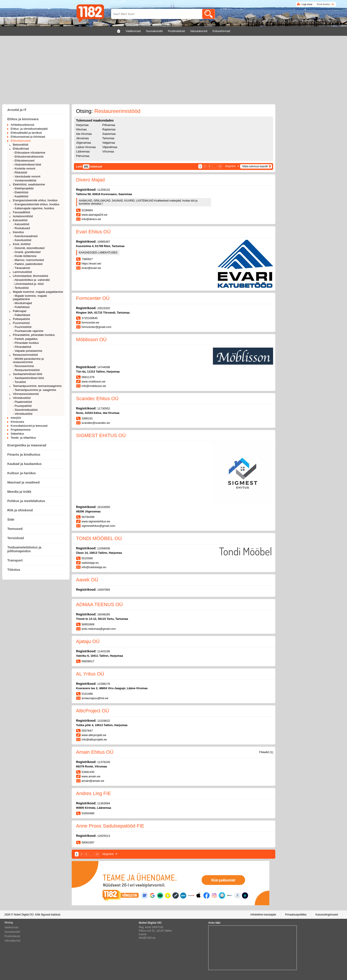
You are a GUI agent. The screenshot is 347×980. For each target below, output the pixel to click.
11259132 (104, 190)
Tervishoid (16, 538)
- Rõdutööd (20, 172)
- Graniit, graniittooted (27, 252)
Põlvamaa (109, 125)
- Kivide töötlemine (25, 256)
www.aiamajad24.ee (94, 215)
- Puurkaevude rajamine (28, 331)
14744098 (104, 367)
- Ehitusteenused (24, 161)
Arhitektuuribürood (22, 125)
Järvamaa (82, 138)
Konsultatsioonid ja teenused (29, 426)
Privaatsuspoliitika (296, 915)
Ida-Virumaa (84, 134)
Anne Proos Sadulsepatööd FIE (110, 826)
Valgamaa (109, 143)
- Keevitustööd (22, 240)
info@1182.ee (147, 938)
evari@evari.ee (91, 268)
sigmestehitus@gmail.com (98, 526)
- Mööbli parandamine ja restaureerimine (28, 360)
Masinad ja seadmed (23, 482)
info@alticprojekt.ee (94, 739)
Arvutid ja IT (17, 110)
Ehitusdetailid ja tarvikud (26, 133)
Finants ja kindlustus (24, 454)
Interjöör (16, 418)
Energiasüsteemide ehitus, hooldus (35, 200)
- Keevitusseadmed (25, 236)
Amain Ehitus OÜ (95, 752)
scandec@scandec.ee (96, 423)
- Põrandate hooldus (26, 343)
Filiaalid (266, 752)
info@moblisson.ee (94, 386)
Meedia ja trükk (19, 492)
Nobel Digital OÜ (24, 915)
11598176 (104, 684)
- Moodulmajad (22, 303)
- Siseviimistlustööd (25, 410)
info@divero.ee (91, 219)
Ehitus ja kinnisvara (23, 119)
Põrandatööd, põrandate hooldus (34, 335)
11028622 (104, 721)
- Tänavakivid (21, 268)
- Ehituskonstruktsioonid (28, 157)
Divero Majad (91, 180)
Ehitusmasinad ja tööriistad (28, 137)
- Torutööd (19, 382)
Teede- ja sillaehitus (23, 438)
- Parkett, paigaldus (25, 339)
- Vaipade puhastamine (28, 351)
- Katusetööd (21, 224)
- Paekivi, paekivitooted (28, 264)
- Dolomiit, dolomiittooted (29, 248)
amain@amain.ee (93, 781)
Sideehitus (17, 434)
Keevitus (18, 232)
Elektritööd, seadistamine (29, 184)
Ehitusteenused (21, 141)
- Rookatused (21, 228)
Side (11, 519)
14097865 (104, 590)
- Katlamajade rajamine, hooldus (33, 208)
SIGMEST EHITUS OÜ (101, 435)
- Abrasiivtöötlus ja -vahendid (31, 280)
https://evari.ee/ (92, 264)
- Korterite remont (24, 168)
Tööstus (14, 570)
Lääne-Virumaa (86, 147)
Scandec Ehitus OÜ (97, 399)
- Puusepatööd (22, 406)
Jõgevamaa (84, 143)
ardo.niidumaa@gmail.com (99, 629)
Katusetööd (20, 220)
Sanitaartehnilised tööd (27, 374)
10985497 (104, 242)
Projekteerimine (21, 430)
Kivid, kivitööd (22, 244)
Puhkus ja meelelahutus (26, 501)
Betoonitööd (20, 145)
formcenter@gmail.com (97, 327)
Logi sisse (307, 4)
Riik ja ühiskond (20, 510)
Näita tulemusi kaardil (255, 166)
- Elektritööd (20, 192)
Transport (15, 560)
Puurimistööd (21, 323)
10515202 (104, 308)
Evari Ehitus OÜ (93, 232)
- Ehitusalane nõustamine (29, 153)
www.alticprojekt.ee (94, 735)
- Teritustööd (21, 288)
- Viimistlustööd (23, 414)
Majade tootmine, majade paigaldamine (38, 292)
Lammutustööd (22, 272)
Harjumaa (82, 125)
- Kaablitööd (20, 196)
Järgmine (230, 166)
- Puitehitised (21, 307)
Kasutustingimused (327, 915)
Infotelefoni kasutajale (263, 915)
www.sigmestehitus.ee (96, 521)
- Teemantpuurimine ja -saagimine (35, 390)
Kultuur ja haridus (21, 473)
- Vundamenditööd (25, 180)
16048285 (104, 614)
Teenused (15, 529)
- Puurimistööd (22, 327)
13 (220, 166)
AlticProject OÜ (93, 711)
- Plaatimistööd (22, 402)
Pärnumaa (83, 156)
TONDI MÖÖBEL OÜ (99, 538)
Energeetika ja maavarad (27, 445)
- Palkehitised (21, 315)
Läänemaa (83, 151)
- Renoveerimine (23, 366)
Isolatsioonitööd (23, 216)
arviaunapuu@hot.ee (95, 698)
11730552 (104, 408)
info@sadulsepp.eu (94, 567)
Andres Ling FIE (94, 793)
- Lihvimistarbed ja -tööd (28, 284)
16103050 (104, 507)
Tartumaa (108, 138)
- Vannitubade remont (27, 176)
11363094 (104, 803)
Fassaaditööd (21, 212)
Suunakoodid (12, 932)
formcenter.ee (91, 323)
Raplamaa (109, 129)
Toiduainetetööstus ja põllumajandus (24, 549)
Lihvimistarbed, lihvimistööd (30, 276)
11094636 (104, 548)
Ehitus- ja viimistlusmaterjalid (29, 129)
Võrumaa (108, 151)
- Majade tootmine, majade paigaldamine (30, 297)
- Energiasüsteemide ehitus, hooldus (36, 204)
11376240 (104, 762)
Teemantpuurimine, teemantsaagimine (37, 386)
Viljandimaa (110, 147)
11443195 (104, 651)
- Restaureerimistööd (26, 370)
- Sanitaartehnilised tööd (28, 378)
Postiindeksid (12, 936)
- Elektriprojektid (23, 188)
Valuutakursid (12, 941)
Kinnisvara (17, 422)
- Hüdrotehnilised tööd (27, 165)
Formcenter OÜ (93, 298)
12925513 (104, 836)
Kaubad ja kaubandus (24, 464)
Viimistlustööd (22, 398)
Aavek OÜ (87, 580)
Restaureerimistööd (25, 355)
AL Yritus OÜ (90, 674)
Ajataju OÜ (88, 641)
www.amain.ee (91, 776)
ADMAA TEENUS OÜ (99, 604)
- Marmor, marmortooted (28, 260)
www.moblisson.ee (94, 382)
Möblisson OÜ (91, 340)
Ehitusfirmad (21, 149)
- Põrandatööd (22, 347)
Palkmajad (20, 311)
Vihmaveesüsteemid (26, 394)
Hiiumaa (81, 129)
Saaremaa (109, 134)
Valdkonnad (11, 927)
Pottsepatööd (21, 319)
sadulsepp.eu (90, 563)
